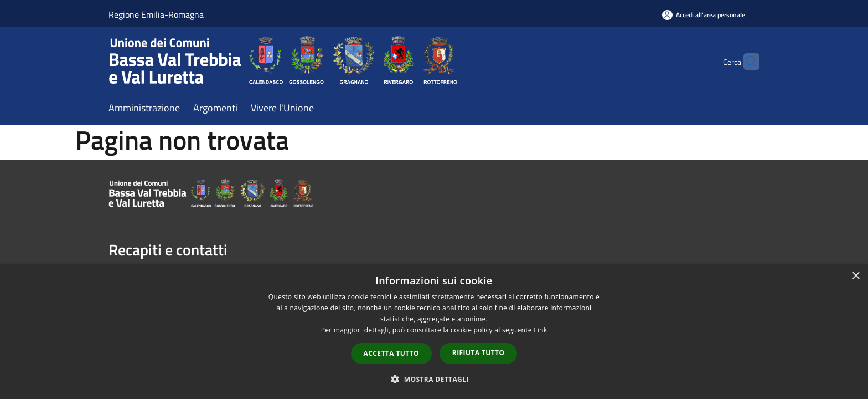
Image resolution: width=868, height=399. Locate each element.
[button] (434, 379)
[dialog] (434, 332)
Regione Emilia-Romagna (156, 14)
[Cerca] (746, 62)
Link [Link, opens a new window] (540, 330)
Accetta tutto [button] (391, 353)
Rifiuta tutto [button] (479, 353)
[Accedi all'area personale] (704, 15)
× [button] (856, 276)
